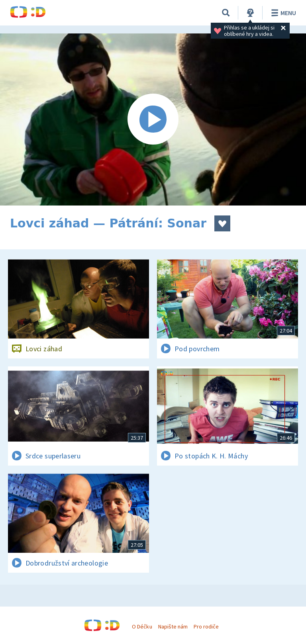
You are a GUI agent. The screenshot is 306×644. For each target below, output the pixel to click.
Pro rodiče (206, 626)
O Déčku (142, 626)
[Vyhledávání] (226, 13)
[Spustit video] (153, 119)
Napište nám (173, 626)
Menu (282, 13)
